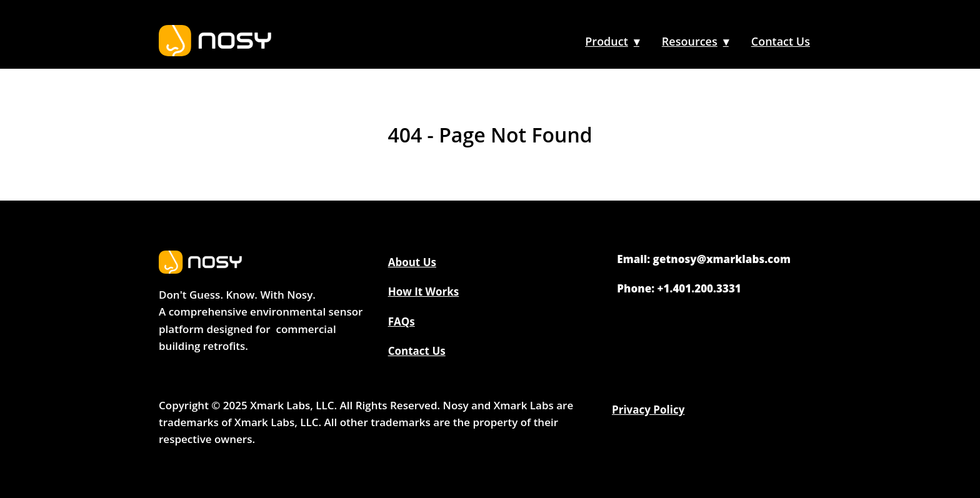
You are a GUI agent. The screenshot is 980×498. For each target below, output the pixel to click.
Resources (690, 41)
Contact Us (781, 41)
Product (607, 41)
